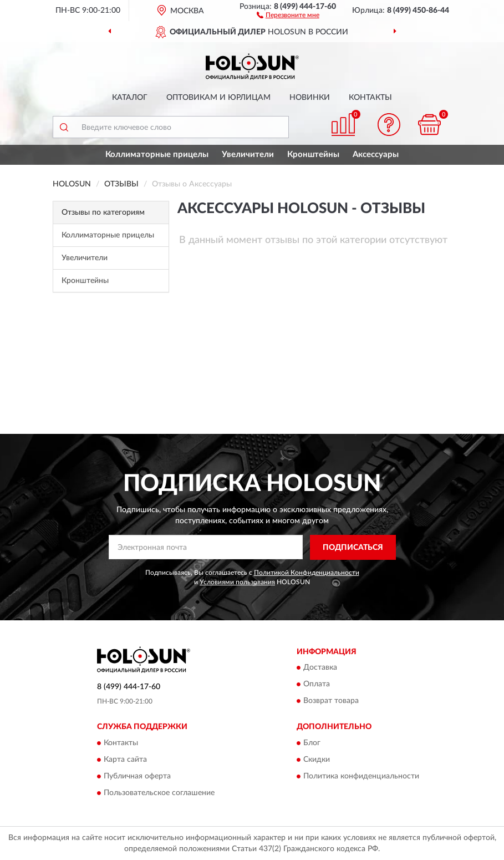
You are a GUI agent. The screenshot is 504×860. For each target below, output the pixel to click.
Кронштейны (313, 155)
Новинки (310, 98)
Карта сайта (125, 760)
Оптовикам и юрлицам (218, 98)
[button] (288, 14)
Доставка (320, 668)
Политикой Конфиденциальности (307, 573)
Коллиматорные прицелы (157, 155)
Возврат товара (331, 701)
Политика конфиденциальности (361, 776)
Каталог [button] (130, 98)
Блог (312, 743)
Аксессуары (376, 155)
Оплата (317, 685)
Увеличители (248, 155)
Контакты (370, 98)
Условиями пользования (237, 582)
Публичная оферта (137, 776)
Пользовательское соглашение (159, 793)
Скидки (317, 760)
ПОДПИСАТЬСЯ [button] (353, 548)
